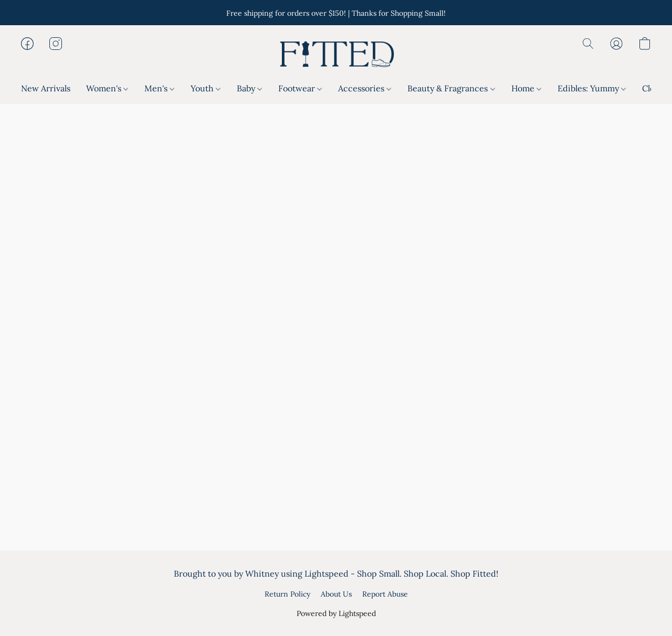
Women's (107, 88)
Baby (249, 88)
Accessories (365, 88)
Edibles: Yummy (592, 88)
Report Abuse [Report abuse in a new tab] (385, 594)
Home (526, 88)
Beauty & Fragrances (451, 88)
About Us (336, 594)
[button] (336, 54)
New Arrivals (46, 88)
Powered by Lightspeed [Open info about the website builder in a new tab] (336, 613)
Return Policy (287, 594)
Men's (159, 88)
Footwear (300, 88)
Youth (206, 88)
